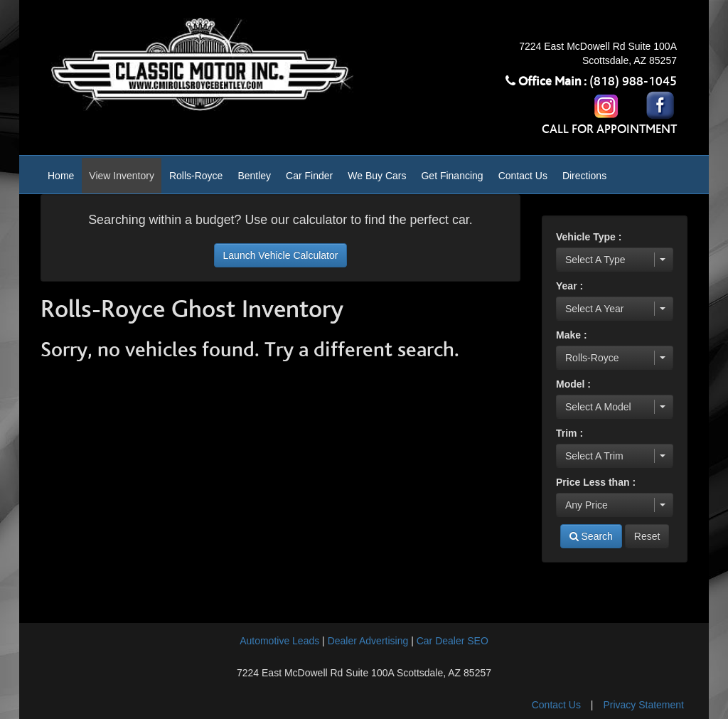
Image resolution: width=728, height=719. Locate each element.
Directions (584, 176)
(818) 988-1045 (633, 82)
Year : (569, 286)
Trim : (569, 433)
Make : (572, 335)
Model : (573, 384)
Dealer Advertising (368, 641)
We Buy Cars (377, 176)
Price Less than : (596, 482)
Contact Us (523, 176)
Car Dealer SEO (453, 641)
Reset (647, 536)
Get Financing (452, 176)
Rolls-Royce (196, 176)
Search (591, 536)
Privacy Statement (643, 705)
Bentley (254, 176)
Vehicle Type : (589, 237)
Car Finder (309, 176)
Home (61, 176)
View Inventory (122, 176)
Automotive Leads (279, 641)
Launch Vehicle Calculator (281, 255)
